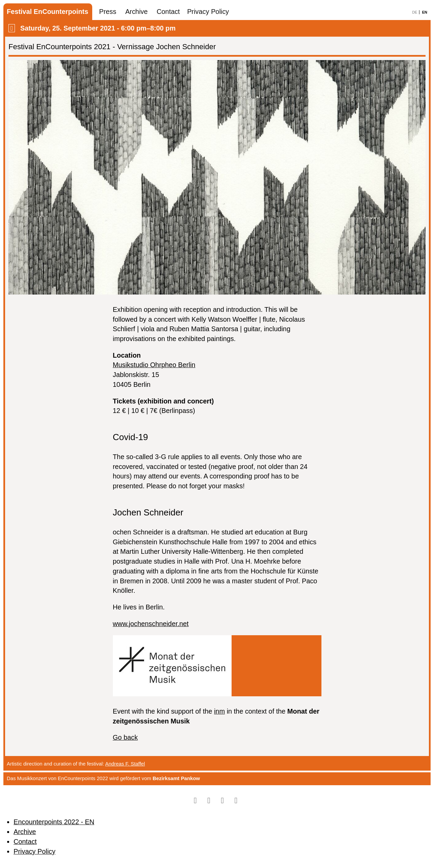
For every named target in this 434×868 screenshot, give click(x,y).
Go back (125, 737)
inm (219, 711)
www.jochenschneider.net (151, 624)
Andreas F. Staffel (125, 764)
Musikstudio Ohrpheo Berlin (154, 365)
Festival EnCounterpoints (47, 12)
